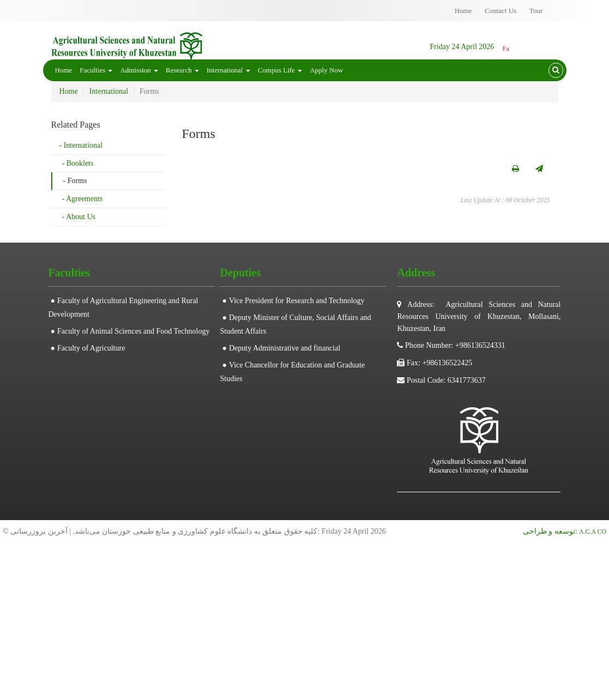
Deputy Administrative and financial (285, 348)
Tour (536, 11)
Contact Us (501, 11)
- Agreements (83, 199)
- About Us (79, 217)
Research (182, 70)
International (228, 70)
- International (81, 145)
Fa (506, 49)
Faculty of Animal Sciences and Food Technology (134, 331)
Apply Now (326, 70)
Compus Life (280, 70)
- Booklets (78, 163)
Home (463, 11)
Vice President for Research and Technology (297, 301)
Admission (139, 70)
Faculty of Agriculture (91, 348)
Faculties (96, 70)
